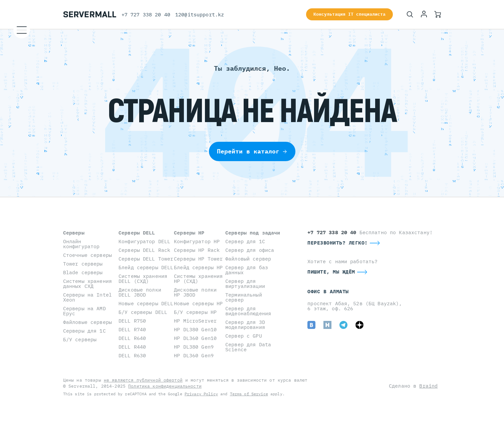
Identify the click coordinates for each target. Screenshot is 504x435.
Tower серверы (83, 264)
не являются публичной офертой (143, 380)
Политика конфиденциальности (165, 386)
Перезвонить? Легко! (338, 243)
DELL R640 (132, 338)
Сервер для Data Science (248, 347)
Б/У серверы (80, 339)
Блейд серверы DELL (146, 267)
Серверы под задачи (253, 233)
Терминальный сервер (244, 297)
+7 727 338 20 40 (146, 15)
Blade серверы (83, 272)
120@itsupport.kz (200, 15)
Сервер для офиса (250, 250)
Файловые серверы (87, 322)
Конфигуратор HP (197, 241)
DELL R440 (132, 347)
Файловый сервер (248, 259)
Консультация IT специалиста (349, 14)
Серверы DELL (137, 233)
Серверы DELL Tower (146, 259)
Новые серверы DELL (146, 303)
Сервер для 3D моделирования (245, 325)
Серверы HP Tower (198, 259)
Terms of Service (249, 394)
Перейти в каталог (252, 151)
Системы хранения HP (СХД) (198, 279)
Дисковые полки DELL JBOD (140, 292)
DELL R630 (132, 355)
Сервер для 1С (245, 241)
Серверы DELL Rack (144, 250)
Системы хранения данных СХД (87, 284)
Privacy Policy (201, 394)
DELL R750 (132, 321)
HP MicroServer (195, 321)
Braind (428, 386)
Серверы (74, 233)
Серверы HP (189, 233)
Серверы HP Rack (197, 250)
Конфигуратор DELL (144, 241)
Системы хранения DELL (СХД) (143, 279)
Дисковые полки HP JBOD (195, 292)
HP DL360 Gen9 (194, 355)
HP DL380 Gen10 (195, 329)
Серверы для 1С (84, 331)
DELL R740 (132, 329)
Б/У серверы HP (195, 312)
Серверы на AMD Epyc (84, 311)
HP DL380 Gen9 (194, 347)
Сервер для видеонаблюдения (248, 311)
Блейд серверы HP (198, 267)
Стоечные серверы (87, 255)
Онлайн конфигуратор (81, 244)
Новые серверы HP (198, 303)
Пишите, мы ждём (331, 272)
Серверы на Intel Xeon (87, 297)
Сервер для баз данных (247, 270)
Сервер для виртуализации (245, 284)
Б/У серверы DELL (143, 312)
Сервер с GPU (244, 336)
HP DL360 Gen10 (195, 338)
